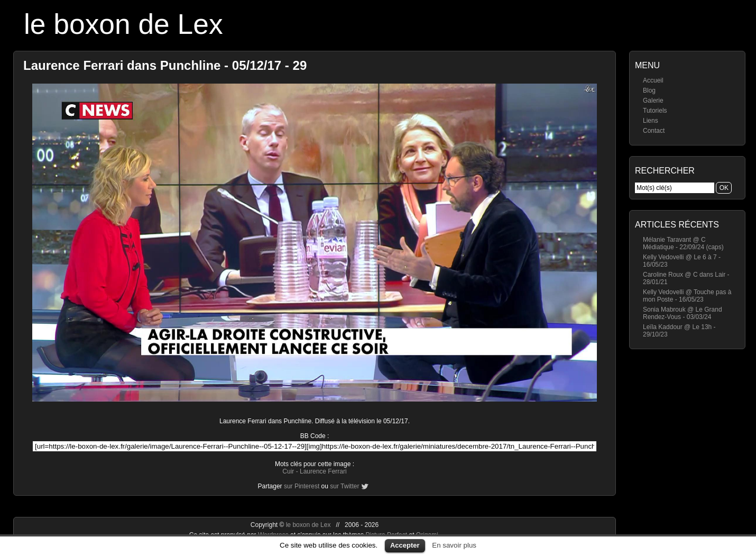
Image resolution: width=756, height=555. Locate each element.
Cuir (288, 471)
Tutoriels (655, 111)
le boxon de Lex (123, 24)
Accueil (653, 80)
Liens (651, 121)
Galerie (653, 101)
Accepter (405, 545)
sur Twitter (344, 486)
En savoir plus (454, 545)
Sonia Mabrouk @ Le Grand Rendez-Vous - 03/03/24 (683, 313)
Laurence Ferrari (323, 471)
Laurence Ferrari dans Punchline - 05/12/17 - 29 (165, 65)
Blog (649, 90)
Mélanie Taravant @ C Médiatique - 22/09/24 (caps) (683, 243)
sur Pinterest (302, 486)
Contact (654, 131)
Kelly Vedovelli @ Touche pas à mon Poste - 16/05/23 (687, 296)
